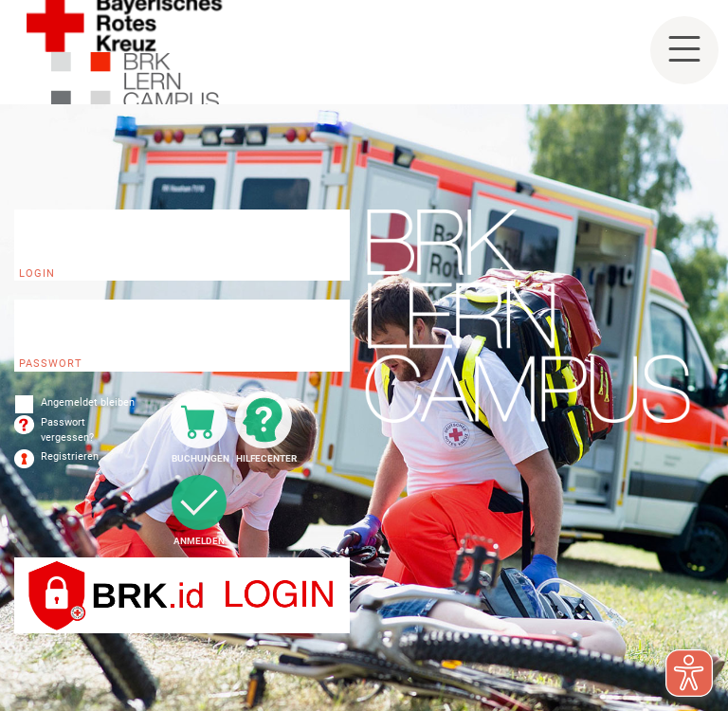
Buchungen (200, 458)
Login (37, 273)
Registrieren (70, 456)
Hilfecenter (264, 458)
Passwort (51, 364)
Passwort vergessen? (67, 430)
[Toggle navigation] (684, 50)
